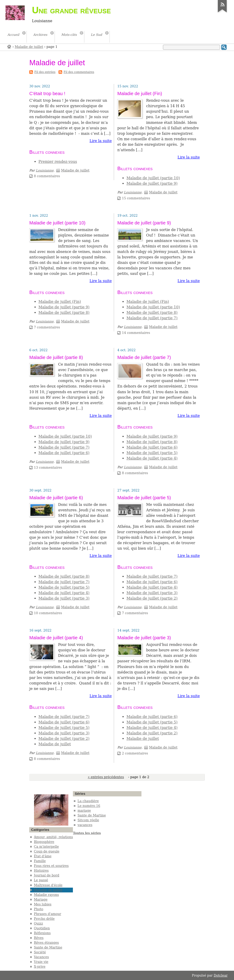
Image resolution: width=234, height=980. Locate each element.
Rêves (39, 938)
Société (40, 952)
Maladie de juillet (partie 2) (152, 598)
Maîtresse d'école (48, 885)
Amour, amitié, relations (53, 837)
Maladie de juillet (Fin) (140, 94)
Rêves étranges (46, 943)
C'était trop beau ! (47, 94)
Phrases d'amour (47, 914)
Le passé (41, 880)
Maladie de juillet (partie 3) (64, 598)
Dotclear (221, 975)
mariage (84, 811)
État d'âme (43, 856)
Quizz (38, 923)
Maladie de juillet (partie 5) (152, 453)
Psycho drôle (44, 919)
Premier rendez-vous (58, 162)
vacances (85, 825)
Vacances (41, 957)
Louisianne (45, 170)
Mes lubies (43, 904)
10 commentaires (48, 613)
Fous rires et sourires (51, 866)
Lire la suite (101, 141)
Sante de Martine (48, 947)
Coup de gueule (47, 851)
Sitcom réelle (88, 820)
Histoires (41, 871)
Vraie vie (41, 962)
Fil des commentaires (79, 72)
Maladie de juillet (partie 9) (152, 183)
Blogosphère (44, 842)
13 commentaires (48, 468)
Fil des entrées (45, 72)
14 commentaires (136, 333)
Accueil (9, 46)
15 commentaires (136, 198)
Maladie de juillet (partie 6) (64, 453)
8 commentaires (47, 176)
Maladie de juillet (29, 47)
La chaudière (88, 801)
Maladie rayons (46, 895)
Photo (39, 909)
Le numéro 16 (89, 806)
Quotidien (42, 928)
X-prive (40, 967)
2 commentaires (135, 753)
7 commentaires (47, 327)
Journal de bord (47, 875)
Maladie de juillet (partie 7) (152, 318)
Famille (40, 861)
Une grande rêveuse (71, 10)
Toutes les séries (87, 833)
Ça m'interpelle (46, 847)
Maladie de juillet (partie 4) (152, 458)
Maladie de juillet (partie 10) (153, 178)
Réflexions (42, 933)
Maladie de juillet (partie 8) (64, 313)
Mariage (41, 899)
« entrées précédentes (106, 777)
